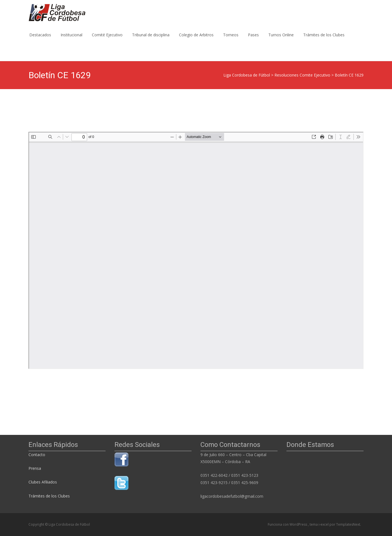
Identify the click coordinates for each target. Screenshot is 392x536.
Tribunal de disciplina (151, 40)
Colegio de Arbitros (196, 40)
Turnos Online (281, 40)
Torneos (231, 40)
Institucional (71, 40)
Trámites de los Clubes (324, 40)
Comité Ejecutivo (107, 40)
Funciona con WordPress (288, 524)
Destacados (40, 40)
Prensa (35, 468)
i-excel (324, 524)
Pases (253, 40)
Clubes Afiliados (43, 482)
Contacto (37, 455)
